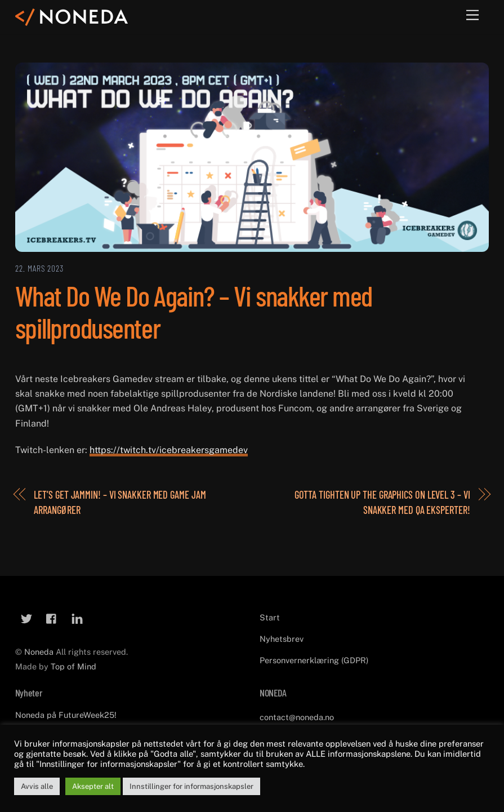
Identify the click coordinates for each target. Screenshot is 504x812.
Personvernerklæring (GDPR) (314, 660)
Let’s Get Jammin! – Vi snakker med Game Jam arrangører (120, 502)
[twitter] (26, 617)
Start (270, 617)
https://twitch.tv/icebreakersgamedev (169, 450)
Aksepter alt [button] (93, 786)
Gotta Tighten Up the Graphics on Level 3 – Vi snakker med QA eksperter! (382, 502)
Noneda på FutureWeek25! (66, 715)
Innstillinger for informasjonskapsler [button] (191, 786)
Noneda (40, 652)
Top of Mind (73, 666)
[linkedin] (77, 617)
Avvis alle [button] (37, 786)
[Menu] (472, 15)
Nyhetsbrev (282, 639)
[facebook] (52, 617)
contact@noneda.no (297, 717)
